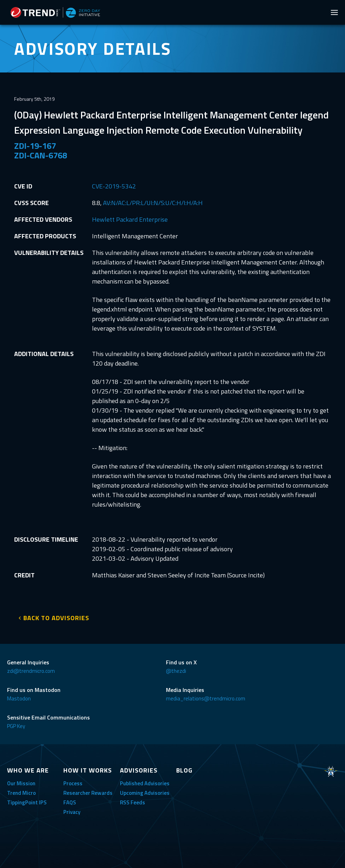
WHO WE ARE (28, 770)
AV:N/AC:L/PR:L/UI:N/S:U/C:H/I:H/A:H (153, 203)
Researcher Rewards (88, 793)
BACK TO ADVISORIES (56, 618)
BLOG (184, 770)
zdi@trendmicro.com (31, 671)
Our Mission (21, 783)
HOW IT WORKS (88, 770)
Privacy (72, 812)
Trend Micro (21, 793)
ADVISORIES (139, 770)
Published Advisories (145, 783)
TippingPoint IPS (27, 802)
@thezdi (176, 671)
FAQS (70, 802)
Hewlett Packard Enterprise (130, 219)
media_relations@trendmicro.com (206, 698)
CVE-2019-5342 (114, 186)
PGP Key (16, 726)
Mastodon (19, 698)
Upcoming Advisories (145, 793)
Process (73, 783)
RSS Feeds (133, 802)
